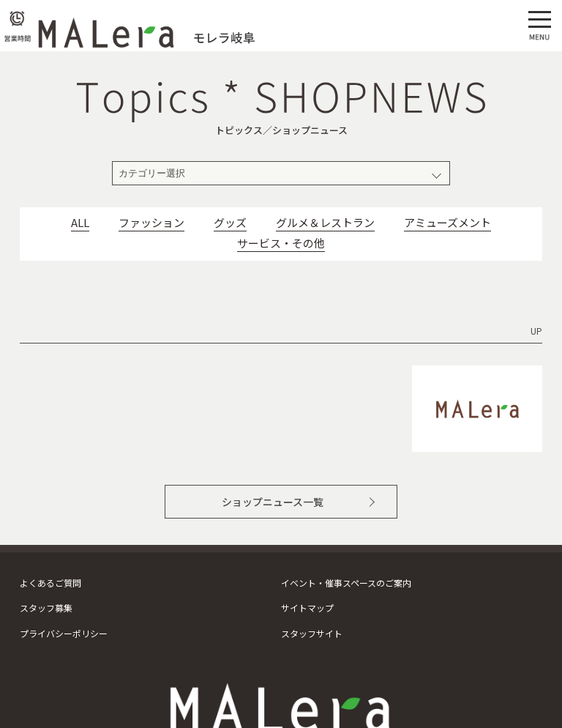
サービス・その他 (281, 243)
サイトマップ (307, 608)
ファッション (151, 223)
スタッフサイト (312, 633)
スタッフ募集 (46, 608)
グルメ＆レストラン (325, 223)
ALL (80, 223)
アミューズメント (447, 223)
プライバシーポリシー (64, 633)
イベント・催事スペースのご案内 (346, 583)
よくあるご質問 (50, 583)
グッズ (230, 223)
